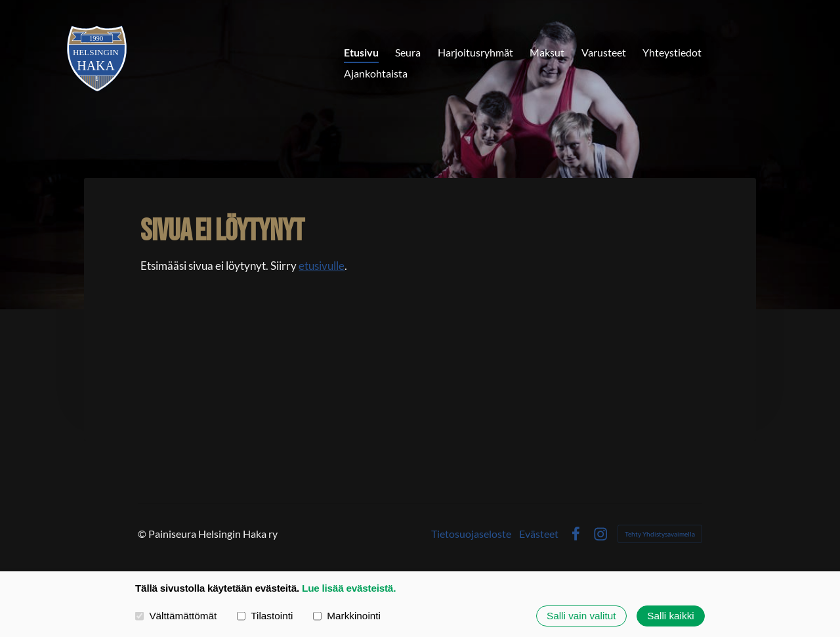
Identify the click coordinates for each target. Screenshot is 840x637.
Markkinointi (347, 616)
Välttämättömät (176, 616)
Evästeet (539, 534)
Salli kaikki (670, 616)
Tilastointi (265, 616)
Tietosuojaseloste (471, 534)
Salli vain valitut (581, 616)
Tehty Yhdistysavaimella (660, 534)
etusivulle (322, 266)
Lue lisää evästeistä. (349, 588)
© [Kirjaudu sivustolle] (143, 534)
